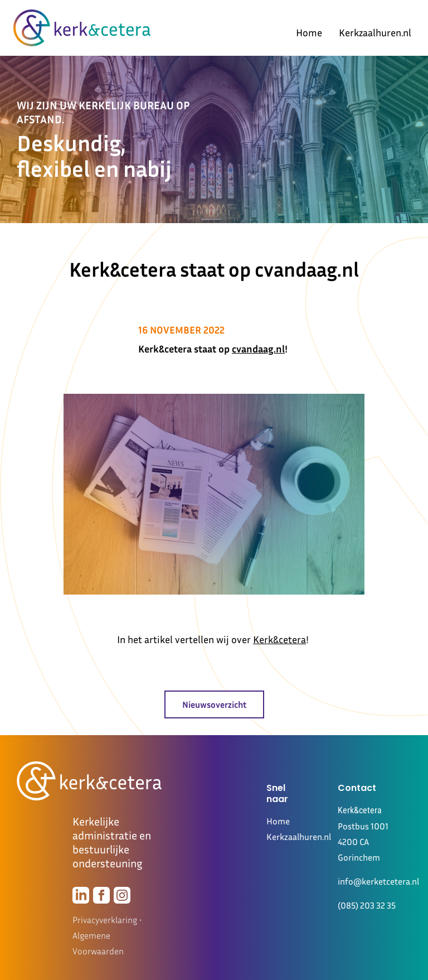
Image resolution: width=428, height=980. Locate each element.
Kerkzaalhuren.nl (375, 32)
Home (309, 32)
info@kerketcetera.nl (378, 881)
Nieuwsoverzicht (214, 704)
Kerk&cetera (279, 639)
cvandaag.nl (258, 349)
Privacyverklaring (105, 920)
